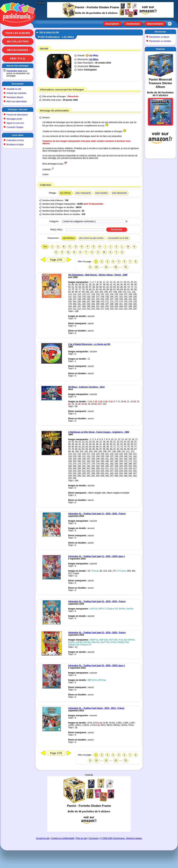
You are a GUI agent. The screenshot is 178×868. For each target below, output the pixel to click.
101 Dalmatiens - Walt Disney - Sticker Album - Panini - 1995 (98, 275)
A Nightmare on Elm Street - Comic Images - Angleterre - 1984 (99, 432)
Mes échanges (18, 50)
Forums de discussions (17, 115)
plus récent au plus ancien (91, 238)
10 (96, 267)
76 (126, 267)
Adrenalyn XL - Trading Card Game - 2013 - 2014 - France (96, 708)
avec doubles (101, 193)
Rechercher (160, 32)
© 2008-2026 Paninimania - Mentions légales (121, 838)
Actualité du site (14, 89)
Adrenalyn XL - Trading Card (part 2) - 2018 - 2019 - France (97, 601)
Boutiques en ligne (15, 145)
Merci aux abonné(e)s (17, 102)
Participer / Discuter (18, 109)
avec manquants (83, 193)
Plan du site (82, 838)
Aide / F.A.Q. (18, 58)
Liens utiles (18, 135)
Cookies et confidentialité (63, 838)
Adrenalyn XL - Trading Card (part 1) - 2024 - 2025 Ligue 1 (96, 556)
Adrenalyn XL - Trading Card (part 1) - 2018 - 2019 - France (97, 514)
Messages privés (14, 119)
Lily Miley (94, 56)
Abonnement (155, 24)
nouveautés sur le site (118, 238)
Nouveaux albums (15, 97)
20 (116, 267)
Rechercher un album (159, 37)
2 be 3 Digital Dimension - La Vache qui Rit (89, 344)
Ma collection (18, 41)
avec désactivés (120, 193)
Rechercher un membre (160, 41)
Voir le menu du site (49, 32)
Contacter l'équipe (15, 127)
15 (106, 267)
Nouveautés (18, 84)
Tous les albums (18, 33)
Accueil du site (43, 838)
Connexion (133, 24)
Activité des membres (17, 93)
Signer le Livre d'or (15, 123)
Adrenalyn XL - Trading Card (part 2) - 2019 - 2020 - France (97, 633)
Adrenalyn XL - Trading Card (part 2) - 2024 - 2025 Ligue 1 (96, 665)
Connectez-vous (15, 71)
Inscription (112, 24)
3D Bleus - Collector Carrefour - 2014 (86, 387)
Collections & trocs (15, 140)
